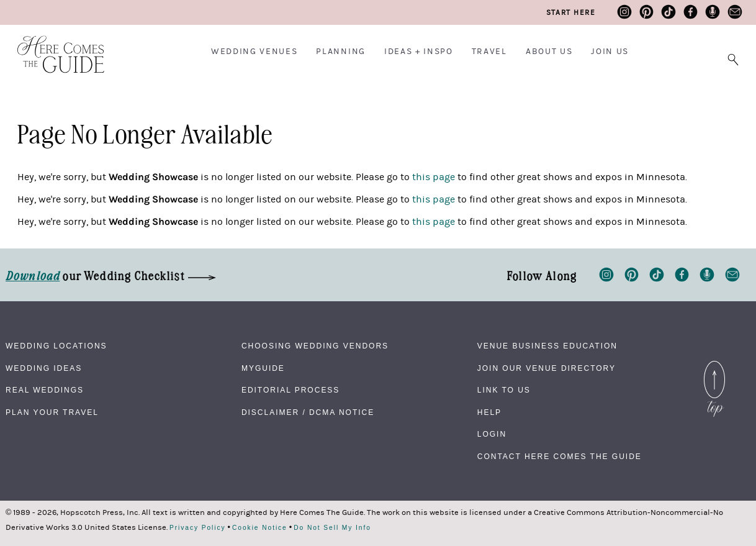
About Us (549, 52)
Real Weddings (45, 390)
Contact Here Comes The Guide (560, 457)
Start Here (571, 12)
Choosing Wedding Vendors (315, 346)
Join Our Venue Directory (547, 368)
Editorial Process (290, 390)
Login (492, 434)
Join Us (610, 52)
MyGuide (263, 368)
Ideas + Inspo (419, 52)
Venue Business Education (547, 346)
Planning (340, 52)
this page (434, 177)
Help (489, 412)
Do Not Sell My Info (332, 528)
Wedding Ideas (44, 368)
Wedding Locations (56, 346)
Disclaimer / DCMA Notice (308, 412)
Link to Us (504, 390)
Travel (489, 52)
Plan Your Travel (52, 412)
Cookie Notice (260, 528)
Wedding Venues (254, 52)
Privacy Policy (198, 528)
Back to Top (714, 368)
